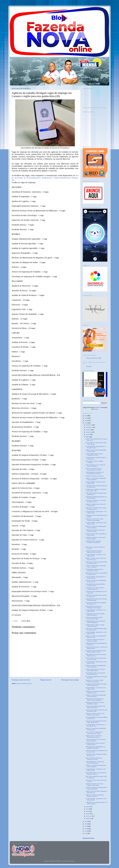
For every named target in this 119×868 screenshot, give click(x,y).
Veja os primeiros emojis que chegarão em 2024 (94, 759)
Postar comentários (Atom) (24, 683)
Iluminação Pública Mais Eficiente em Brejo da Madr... (96, 497)
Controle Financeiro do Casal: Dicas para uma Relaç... (96, 740)
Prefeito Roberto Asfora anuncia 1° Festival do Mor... (96, 744)
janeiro (88, 819)
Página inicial (46, 680)
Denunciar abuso (88, 838)
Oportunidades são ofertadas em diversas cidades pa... (95, 762)
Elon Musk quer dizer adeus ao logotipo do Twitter (94, 570)
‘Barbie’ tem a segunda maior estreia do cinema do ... (96, 596)
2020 (86, 826)
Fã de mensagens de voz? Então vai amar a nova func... (95, 466)
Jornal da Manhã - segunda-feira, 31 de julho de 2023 (96, 447)
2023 (86, 423)
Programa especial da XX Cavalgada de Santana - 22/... (96, 603)
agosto (88, 434)
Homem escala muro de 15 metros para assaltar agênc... (95, 670)
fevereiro (89, 816)
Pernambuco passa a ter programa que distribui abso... (95, 674)
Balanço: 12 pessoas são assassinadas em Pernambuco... (96, 527)
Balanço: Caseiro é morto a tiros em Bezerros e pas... (96, 559)
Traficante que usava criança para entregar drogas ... (95, 531)
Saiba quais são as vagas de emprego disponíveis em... (96, 655)
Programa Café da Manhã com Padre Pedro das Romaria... (96, 685)
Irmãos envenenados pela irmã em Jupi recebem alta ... (95, 707)
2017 (86, 833)
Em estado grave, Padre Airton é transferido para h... (95, 588)
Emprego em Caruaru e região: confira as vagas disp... (95, 681)
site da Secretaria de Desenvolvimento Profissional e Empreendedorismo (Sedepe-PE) (45, 178)
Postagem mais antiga (70, 680)
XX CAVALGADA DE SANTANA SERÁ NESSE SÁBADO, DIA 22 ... (96, 651)
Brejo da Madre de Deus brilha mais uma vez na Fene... (96, 659)
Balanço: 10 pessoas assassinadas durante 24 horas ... (95, 796)
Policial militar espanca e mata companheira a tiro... (94, 454)
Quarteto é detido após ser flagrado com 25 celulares (96, 566)
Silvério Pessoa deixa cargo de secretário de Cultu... (94, 618)
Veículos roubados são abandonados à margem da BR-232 (96, 788)
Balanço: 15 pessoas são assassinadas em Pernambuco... (96, 766)
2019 (86, 829)
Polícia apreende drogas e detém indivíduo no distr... (95, 703)
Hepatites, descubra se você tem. (95, 476)
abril (88, 811)
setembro (89, 432)
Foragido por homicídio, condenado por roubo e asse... (96, 490)
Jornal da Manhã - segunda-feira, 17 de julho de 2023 (96, 725)
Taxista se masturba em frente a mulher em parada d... (95, 784)
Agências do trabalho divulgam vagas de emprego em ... (96, 629)
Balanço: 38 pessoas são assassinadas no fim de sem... (96, 451)
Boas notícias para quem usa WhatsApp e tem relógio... (94, 607)
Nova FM (89, 366)
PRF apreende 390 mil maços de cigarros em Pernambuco (95, 699)
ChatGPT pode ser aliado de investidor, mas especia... (93, 542)
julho (88, 437)
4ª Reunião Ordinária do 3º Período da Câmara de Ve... (96, 501)
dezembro (89, 425)
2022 (86, 821)
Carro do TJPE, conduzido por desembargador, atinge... (94, 733)
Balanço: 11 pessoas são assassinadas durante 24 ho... (96, 637)
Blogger (96, 409)
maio (88, 809)
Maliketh (98, 408)
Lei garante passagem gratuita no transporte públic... (95, 640)
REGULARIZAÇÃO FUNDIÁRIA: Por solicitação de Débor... (95, 748)
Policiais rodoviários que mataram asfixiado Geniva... (95, 692)
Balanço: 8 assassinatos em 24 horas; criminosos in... (96, 505)
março (88, 814)
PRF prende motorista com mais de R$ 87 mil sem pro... (96, 574)
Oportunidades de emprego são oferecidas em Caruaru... (95, 473)
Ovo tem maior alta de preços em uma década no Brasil (96, 711)
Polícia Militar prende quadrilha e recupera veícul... (95, 585)
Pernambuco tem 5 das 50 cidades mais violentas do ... (95, 614)
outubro (89, 430)
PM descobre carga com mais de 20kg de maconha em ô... (96, 563)
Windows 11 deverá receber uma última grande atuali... (95, 714)
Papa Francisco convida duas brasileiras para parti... (94, 736)
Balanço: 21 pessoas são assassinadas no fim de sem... (96, 729)
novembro (89, 427)
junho (88, 807)
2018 (86, 831)
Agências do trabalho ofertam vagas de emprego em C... (96, 509)
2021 (86, 824)
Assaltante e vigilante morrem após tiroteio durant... (96, 538)
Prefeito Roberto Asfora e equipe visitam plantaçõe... (95, 626)
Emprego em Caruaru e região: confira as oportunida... (95, 520)
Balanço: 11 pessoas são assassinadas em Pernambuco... (96, 479)
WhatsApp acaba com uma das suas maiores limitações (95, 622)
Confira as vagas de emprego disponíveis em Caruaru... (94, 552)
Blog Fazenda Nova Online (94, 358)
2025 (86, 418)
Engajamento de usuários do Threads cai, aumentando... (96, 600)
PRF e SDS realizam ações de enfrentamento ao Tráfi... (94, 469)
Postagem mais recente (21, 680)
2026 (86, 416)
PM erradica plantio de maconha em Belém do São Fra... (96, 773)
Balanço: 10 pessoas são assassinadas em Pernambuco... (96, 666)
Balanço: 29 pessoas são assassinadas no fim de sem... (96, 581)
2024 (86, 420)
